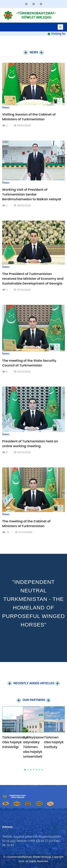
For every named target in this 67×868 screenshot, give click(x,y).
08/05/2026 (24, 125)
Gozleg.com (33, 866)
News (6, 107)
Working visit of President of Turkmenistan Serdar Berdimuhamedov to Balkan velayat (32, 194)
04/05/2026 (24, 452)
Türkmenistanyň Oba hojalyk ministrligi (16, 742)
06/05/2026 (24, 372)
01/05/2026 (25, 532)
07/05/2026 (24, 290)
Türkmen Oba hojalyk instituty (54, 742)
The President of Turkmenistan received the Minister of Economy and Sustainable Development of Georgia (33, 279)
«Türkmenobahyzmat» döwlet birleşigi (28, 857)
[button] (25, 770)
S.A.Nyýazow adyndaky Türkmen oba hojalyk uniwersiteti (33, 747)
